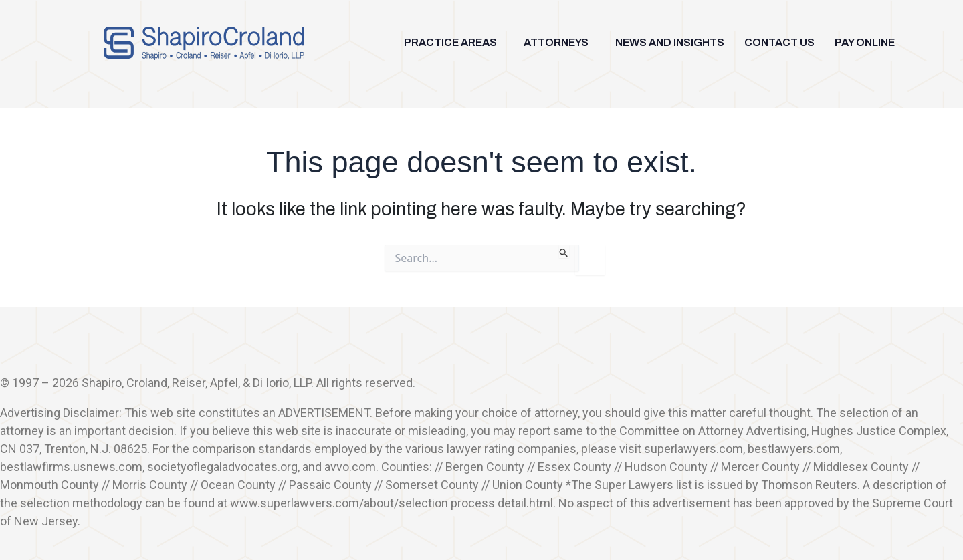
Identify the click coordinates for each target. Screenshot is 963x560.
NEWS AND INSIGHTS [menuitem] (670, 42)
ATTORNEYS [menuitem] (556, 42)
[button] (454, 43)
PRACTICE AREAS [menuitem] (450, 42)
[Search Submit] (564, 251)
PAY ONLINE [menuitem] (865, 42)
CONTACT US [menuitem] (779, 42)
